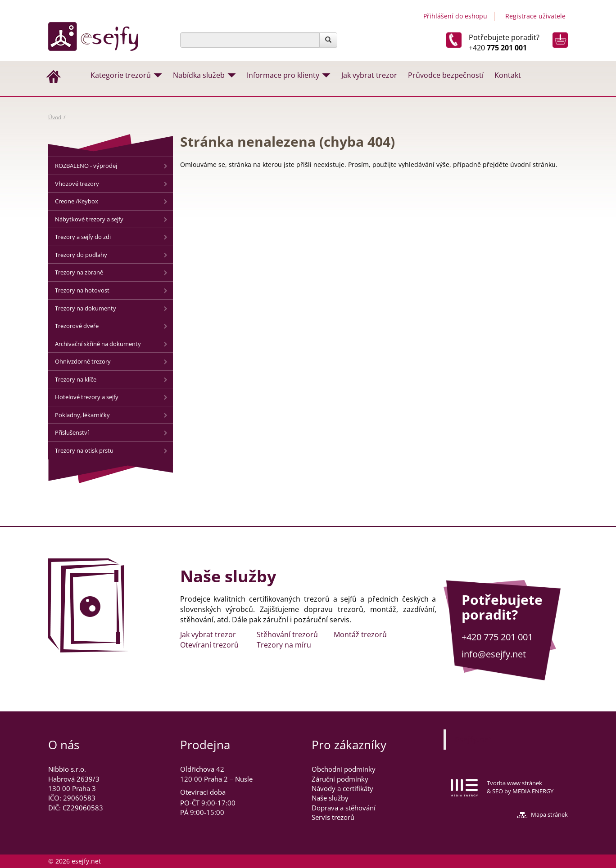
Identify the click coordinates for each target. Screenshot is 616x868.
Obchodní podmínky (344, 769)
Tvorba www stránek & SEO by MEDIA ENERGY (520, 787)
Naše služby (330, 798)
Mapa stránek (549, 814)
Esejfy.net (473, 739)
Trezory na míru (284, 645)
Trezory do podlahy (81, 255)
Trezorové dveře (77, 326)
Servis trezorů (333, 817)
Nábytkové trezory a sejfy (89, 219)
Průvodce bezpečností (446, 75)
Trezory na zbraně (79, 272)
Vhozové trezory (77, 184)
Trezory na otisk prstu (84, 450)
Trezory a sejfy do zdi (83, 237)
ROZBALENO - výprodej (86, 166)
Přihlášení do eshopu (455, 16)
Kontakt (508, 75)
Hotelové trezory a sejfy (87, 397)
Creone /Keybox (77, 201)
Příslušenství (72, 432)
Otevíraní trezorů (209, 645)
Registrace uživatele (535, 16)
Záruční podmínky (340, 779)
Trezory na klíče (76, 379)
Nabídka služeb (199, 75)
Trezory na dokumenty (86, 308)
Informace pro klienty (283, 75)
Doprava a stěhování (344, 808)
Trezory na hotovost (82, 290)
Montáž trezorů (360, 634)
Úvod (55, 117)
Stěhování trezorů (287, 634)
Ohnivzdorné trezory (83, 361)
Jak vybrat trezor (369, 75)
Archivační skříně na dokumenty (98, 344)
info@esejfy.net (494, 654)
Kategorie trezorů (121, 75)
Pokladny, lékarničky (82, 415)
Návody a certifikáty (342, 788)
